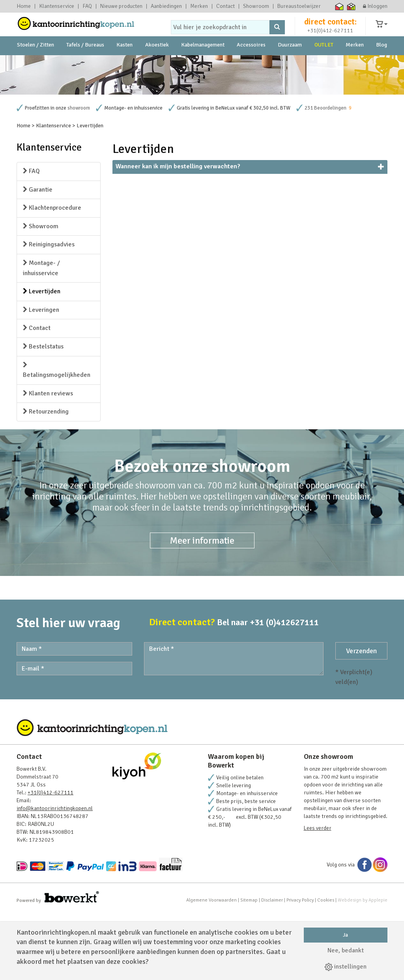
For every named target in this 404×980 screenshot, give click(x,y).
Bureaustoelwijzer (299, 6)
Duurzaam (290, 63)
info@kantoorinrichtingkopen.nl (55, 876)
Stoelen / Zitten (36, 63)
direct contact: (330, 29)
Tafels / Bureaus (85, 63)
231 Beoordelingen (325, 176)
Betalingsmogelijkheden (57, 438)
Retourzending (46, 479)
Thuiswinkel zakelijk (351, 6)
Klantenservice (57, 6)
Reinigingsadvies (49, 312)
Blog (382, 63)
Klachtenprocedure (52, 276)
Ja (345, 935)
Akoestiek (157, 63)
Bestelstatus (43, 414)
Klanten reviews (48, 461)
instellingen (346, 967)
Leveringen (41, 378)
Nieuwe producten (121, 6)
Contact (225, 6)
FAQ (87, 6)
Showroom (256, 6)
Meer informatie (202, 608)
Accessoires (251, 63)
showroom (79, 176)
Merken (199, 6)
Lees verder (318, 896)
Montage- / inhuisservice (41, 336)
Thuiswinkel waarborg (339, 6)
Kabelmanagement (203, 63)
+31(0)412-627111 (330, 38)
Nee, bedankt (346, 950)
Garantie (38, 257)
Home (24, 6)
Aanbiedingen (166, 6)
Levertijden (42, 359)
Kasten (124, 63)
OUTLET (324, 63)
